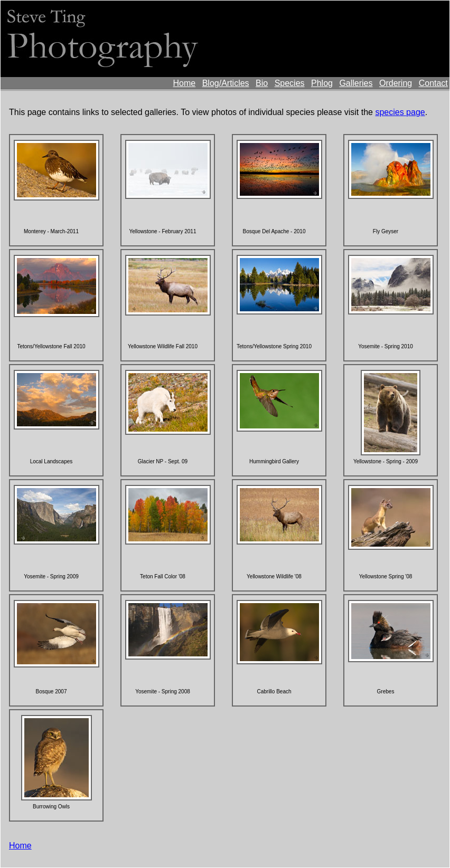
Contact (433, 83)
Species (290, 83)
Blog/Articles (226, 83)
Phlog (322, 83)
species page (400, 112)
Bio (262, 83)
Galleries (356, 83)
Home (185, 83)
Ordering (396, 83)
